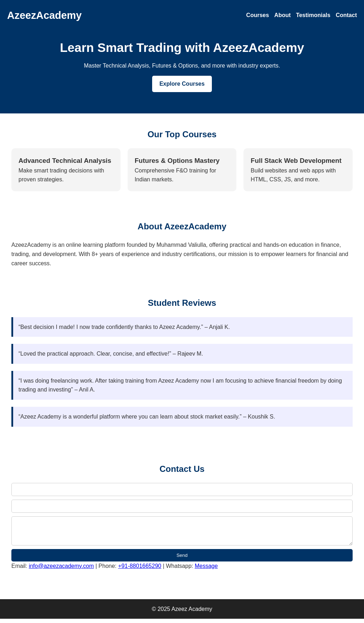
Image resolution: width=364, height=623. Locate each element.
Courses (258, 15)
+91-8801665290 (140, 570)
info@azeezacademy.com (61, 570)
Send (182, 560)
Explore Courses (182, 84)
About (283, 15)
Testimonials (313, 15)
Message (206, 570)
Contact (346, 15)
